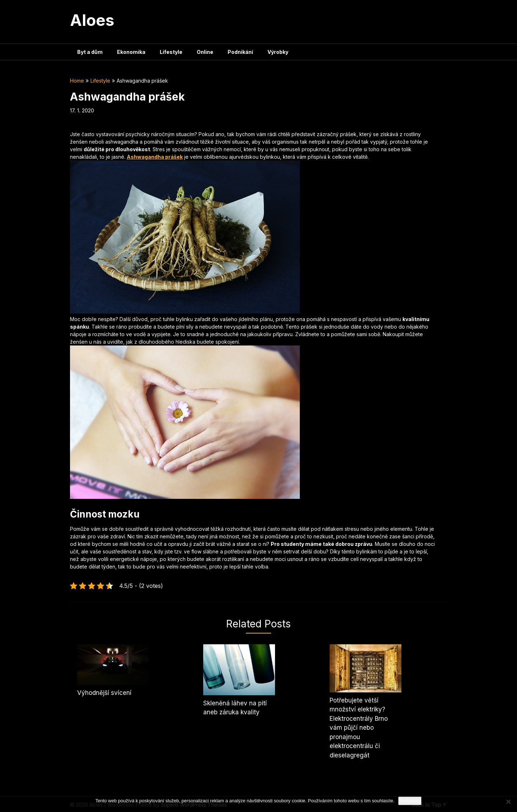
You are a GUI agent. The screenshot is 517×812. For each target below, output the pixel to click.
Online (205, 52)
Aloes (92, 20)
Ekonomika (131, 52)
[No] (508, 802)
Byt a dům (90, 52)
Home (77, 81)
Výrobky (278, 52)
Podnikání (240, 52)
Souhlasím (410, 801)
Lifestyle (171, 52)
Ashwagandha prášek (155, 157)
